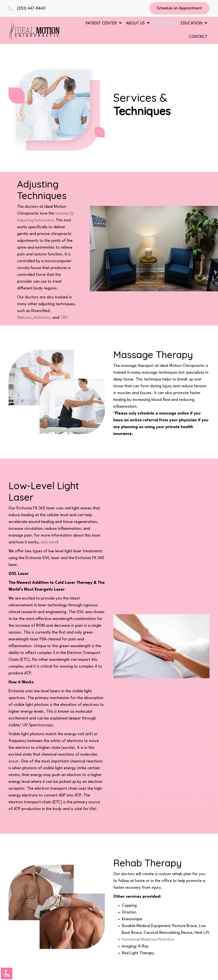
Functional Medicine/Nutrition (148, 940)
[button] (179, 8)
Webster (24, 318)
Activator (42, 318)
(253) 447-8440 (31, 9)
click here (49, 542)
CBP (64, 318)
